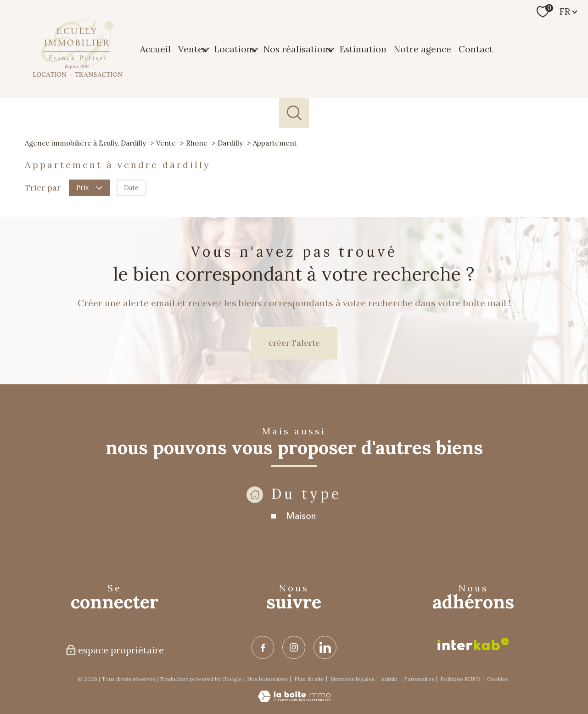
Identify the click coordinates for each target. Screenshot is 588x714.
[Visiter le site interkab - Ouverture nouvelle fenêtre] (473, 644)
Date (131, 187)
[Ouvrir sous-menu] (205, 49)
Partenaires (419, 679)
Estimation (363, 49)
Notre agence (423, 49)
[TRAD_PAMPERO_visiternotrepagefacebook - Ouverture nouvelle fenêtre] (263, 647)
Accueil (155, 49)
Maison (301, 534)
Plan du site (309, 679)
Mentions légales (352, 679)
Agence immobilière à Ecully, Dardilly (85, 143)
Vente (166, 143)
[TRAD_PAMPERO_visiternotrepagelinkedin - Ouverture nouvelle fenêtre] (325, 647)
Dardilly (230, 143)
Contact (476, 49)
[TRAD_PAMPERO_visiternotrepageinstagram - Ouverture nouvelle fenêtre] (294, 647)
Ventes (193, 49)
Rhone (197, 143)
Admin (389, 679)
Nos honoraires (267, 679)
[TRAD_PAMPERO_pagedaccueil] (78, 74)
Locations (235, 49)
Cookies (498, 679)
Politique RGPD (460, 679)
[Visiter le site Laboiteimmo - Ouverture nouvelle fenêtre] (294, 699)
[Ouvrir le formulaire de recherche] (294, 113)
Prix (89, 187)
